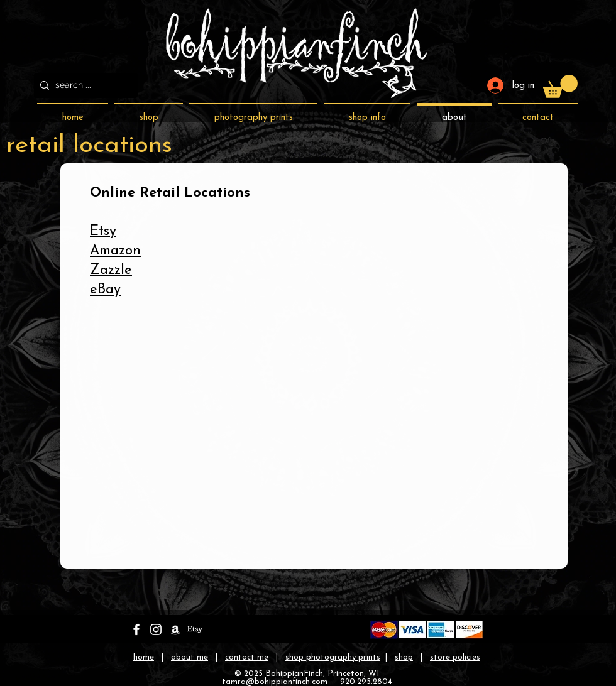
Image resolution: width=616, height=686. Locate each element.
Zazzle (111, 270)
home (144, 657)
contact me (247, 657)
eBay (105, 290)
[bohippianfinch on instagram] (156, 629)
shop (404, 657)
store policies (455, 657)
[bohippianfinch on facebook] (136, 629)
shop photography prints (333, 657)
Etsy (103, 231)
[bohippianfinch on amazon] (175, 629)
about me (190, 657)
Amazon (115, 251)
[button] (560, 86)
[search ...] (83, 85)
